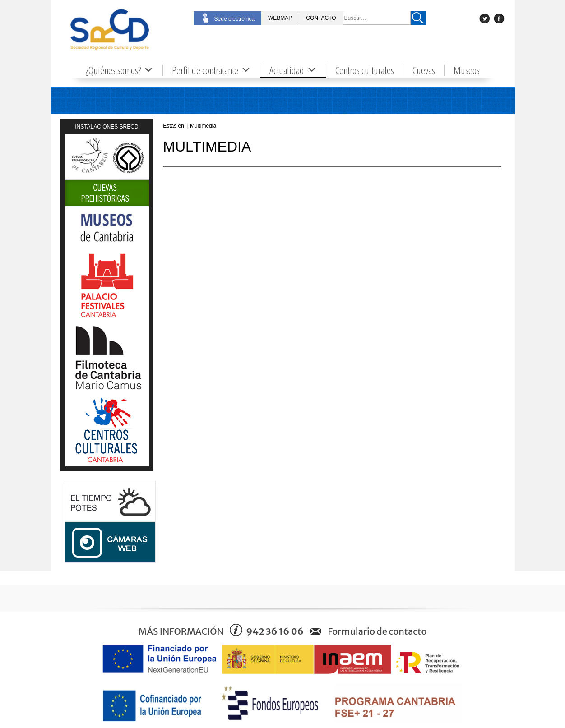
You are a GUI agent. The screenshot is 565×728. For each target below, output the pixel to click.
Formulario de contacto (377, 631)
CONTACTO (321, 18)
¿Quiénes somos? (119, 70)
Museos (467, 70)
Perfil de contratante (211, 70)
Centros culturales (365, 70)
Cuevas (424, 70)
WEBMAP (280, 18)
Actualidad (293, 70)
